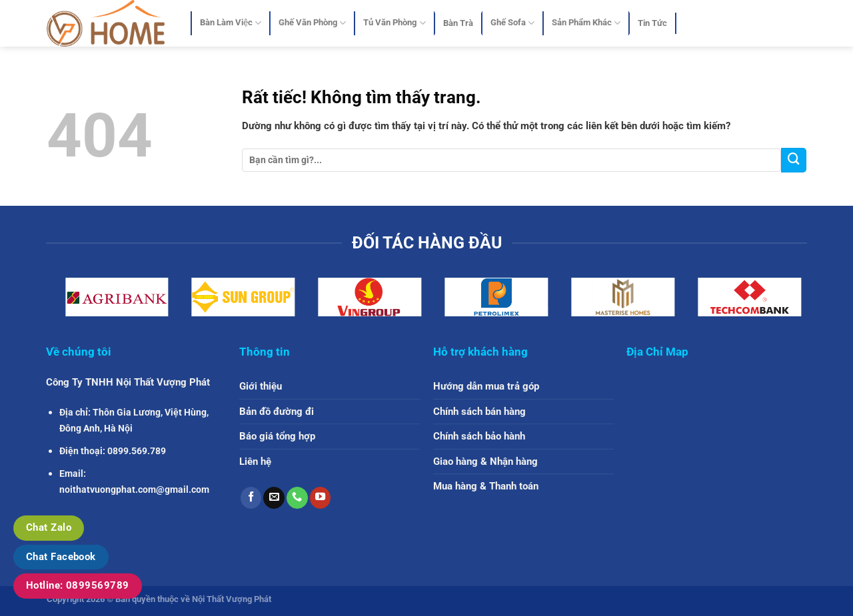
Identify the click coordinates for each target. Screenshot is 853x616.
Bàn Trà (458, 23)
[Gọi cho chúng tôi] (297, 497)
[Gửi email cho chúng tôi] (274, 497)
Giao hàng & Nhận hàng (485, 462)
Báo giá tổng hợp (277, 436)
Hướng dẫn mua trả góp (486, 386)
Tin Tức (652, 23)
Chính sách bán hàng (479, 412)
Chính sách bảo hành (479, 436)
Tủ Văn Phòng (394, 23)
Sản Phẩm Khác (586, 23)
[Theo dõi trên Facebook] (251, 497)
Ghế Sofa (512, 23)
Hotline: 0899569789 (78, 585)
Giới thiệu (261, 386)
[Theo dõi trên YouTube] (321, 497)
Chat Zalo (49, 527)
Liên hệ (255, 462)
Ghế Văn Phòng (312, 23)
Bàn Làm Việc (231, 23)
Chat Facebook (61, 557)
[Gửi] (794, 160)
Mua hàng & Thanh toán (486, 486)
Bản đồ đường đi (277, 412)
